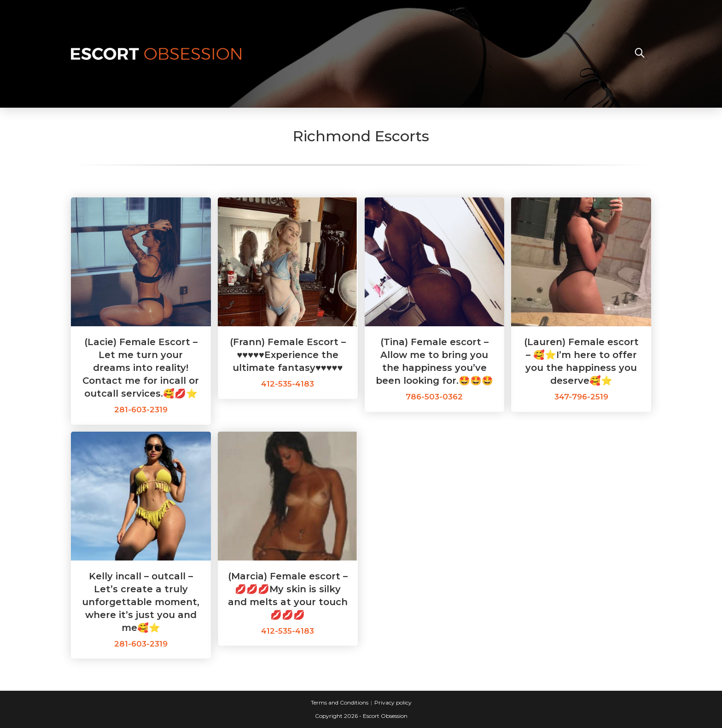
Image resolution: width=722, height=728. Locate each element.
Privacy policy (393, 702)
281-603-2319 (141, 410)
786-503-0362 (434, 397)
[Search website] (640, 54)
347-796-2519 (581, 397)
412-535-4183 (288, 384)
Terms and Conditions (340, 702)
